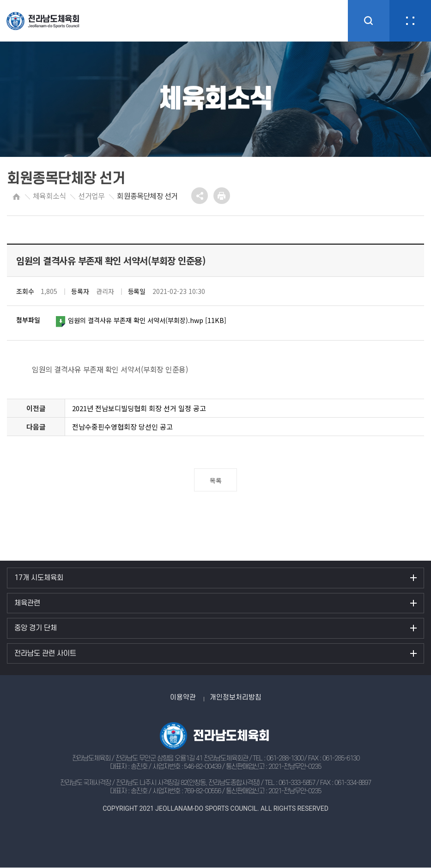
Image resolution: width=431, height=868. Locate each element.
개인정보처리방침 (236, 698)
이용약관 (183, 698)
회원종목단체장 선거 (147, 196)
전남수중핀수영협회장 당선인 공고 (122, 427)
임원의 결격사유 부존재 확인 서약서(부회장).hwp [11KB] (146, 321)
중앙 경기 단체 (36, 628)
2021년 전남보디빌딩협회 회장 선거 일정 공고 (139, 408)
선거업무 (91, 196)
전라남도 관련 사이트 (45, 653)
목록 (215, 480)
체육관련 (27, 603)
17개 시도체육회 (39, 578)
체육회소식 (49, 196)
